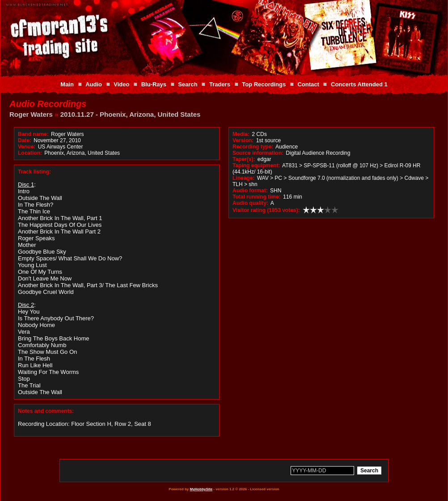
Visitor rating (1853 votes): (266, 210)
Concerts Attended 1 (359, 84)
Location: (30, 153)
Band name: (33, 134)
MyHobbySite (201, 489)
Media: (241, 134)
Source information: (258, 153)
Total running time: (257, 197)
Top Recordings (264, 84)
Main (67, 84)
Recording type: (253, 147)
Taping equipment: (256, 166)
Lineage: (243, 178)
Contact (308, 84)
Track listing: (34, 172)
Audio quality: (250, 203)
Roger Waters (31, 114)
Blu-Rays (154, 84)
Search (188, 84)
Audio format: (250, 191)
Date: (25, 140)
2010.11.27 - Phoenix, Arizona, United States (131, 114)
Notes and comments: (46, 411)
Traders (220, 84)
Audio (94, 84)
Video (121, 84)
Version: (243, 140)
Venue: (27, 147)
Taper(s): (244, 159)
